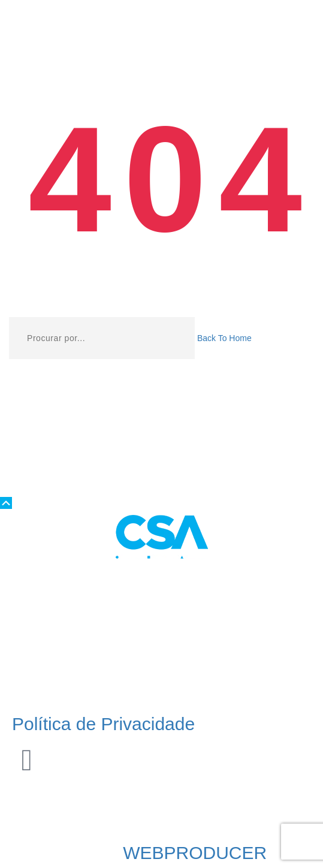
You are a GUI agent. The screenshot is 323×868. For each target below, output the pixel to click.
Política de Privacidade (103, 724)
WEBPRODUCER (195, 853)
